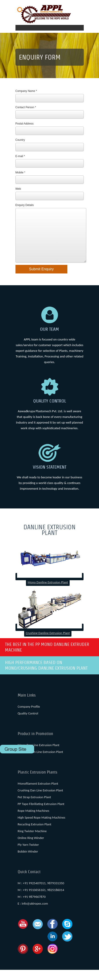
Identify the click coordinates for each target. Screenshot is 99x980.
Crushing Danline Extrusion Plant (48, 643)
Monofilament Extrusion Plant (38, 794)
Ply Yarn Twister (28, 855)
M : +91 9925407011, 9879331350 (41, 893)
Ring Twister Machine (32, 841)
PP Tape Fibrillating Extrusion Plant (41, 814)
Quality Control (28, 724)
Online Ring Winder (31, 848)
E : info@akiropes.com (33, 914)
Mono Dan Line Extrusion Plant (39, 755)
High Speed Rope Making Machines (42, 828)
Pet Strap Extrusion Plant (34, 807)
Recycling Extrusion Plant (35, 834)
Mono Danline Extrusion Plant (48, 592)
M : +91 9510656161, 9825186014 (41, 900)
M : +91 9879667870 (32, 907)
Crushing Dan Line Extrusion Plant (41, 762)
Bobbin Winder (28, 862)
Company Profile (29, 717)
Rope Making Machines (34, 821)
